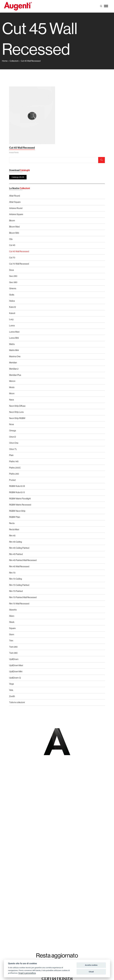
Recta (12, 523)
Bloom (12, 221)
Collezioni (14, 61)
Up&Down (14, 659)
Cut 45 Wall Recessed (31, 61)
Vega (11, 684)
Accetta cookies (91, 965)
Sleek (12, 622)
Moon (12, 393)
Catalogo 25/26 (18, 177)
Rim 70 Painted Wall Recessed (23, 597)
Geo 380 (13, 282)
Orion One (14, 443)
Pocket (12, 480)
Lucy (11, 319)
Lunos (12, 326)
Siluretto (13, 610)
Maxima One (15, 356)
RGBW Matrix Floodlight (20, 499)
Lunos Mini (14, 338)
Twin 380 (13, 653)
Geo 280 (13, 276)
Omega (13, 431)
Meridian (13, 363)
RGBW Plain (15, 517)
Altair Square (15, 202)
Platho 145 (14, 461)
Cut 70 (12, 257)
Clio (11, 239)
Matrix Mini (14, 350)
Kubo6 (12, 313)
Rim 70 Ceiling (16, 579)
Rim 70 (12, 573)
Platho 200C (15, 468)
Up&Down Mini (16, 671)
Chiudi (91, 972)
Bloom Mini (14, 233)
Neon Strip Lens (16, 412)
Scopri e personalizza (27, 973)
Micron (12, 381)
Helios (12, 301)
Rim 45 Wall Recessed (19, 566)
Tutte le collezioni (17, 702)
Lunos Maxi (14, 332)
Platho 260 (14, 474)
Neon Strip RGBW (17, 418)
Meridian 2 (14, 369)
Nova (11, 424)
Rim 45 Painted (16, 554)
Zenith (12, 696)
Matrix (12, 344)
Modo (12, 387)
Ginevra (13, 288)
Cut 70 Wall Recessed (19, 264)
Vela (11, 690)
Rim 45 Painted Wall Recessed (23, 560)
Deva (11, 270)
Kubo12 (13, 307)
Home (5, 61)
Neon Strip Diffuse (17, 406)
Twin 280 (13, 647)
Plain (11, 455)
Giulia (12, 295)
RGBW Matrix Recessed (20, 505)
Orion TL (13, 449)
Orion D (13, 437)
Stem (12, 634)
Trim (11, 641)
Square (12, 628)
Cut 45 (12, 245)
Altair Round (15, 196)
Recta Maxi (14, 529)
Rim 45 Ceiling (16, 542)
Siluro (12, 616)
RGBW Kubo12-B (17, 486)
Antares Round (16, 208)
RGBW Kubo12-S (17, 492)
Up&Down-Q (15, 678)
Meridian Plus (15, 375)
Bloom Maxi (14, 227)
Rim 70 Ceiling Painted (19, 585)
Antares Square (16, 214)
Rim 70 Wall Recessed (19, 604)
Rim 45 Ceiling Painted (19, 548)
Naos (12, 400)
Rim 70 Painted (16, 591)
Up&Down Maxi (16, 665)
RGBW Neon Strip (17, 511)
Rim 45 (12, 536)
